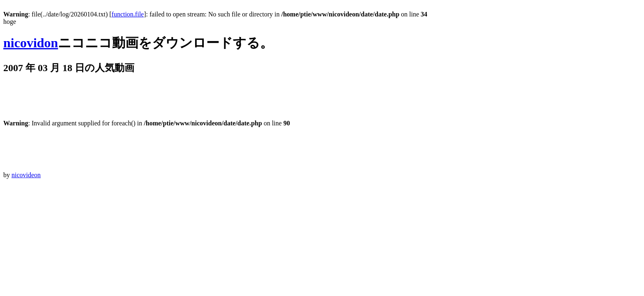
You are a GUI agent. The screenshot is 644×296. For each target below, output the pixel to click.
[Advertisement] (153, 101)
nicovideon (26, 175)
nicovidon (31, 43)
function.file (128, 14)
